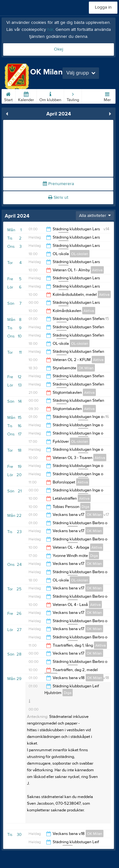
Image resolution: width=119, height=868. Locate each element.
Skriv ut (58, 198)
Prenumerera (58, 184)
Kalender (26, 96)
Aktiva (97, 270)
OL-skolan (80, 254)
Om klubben (50, 96)
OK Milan (86, 368)
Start (8, 96)
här (50, 30)
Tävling (73, 96)
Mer (107, 96)
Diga (85, 507)
